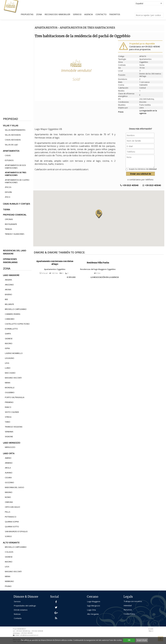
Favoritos (115, 14)
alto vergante (11, 542)
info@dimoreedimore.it (29, 635)
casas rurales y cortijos (16, 204)
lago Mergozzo (94, 606)
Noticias (17, 614)
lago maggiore (11, 275)
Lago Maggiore (94, 601)
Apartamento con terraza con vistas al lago (55, 263)
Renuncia (128, 610)
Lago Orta (91, 610)
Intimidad (128, 606)
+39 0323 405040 (129, 185)
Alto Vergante (93, 614)
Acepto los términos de (143, 169)
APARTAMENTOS (46, 28)
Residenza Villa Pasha (98, 263)
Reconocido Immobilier (57, 14)
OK (129, 640)
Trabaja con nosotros (133, 601)
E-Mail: (17, 635)
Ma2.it (151, 631)
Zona (39, 14)
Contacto (101, 14)
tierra (6, 209)
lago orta (9, 453)
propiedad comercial (15, 215)
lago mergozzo (12, 443)
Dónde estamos (21, 610)
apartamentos (11, 151)
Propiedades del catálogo (25, 606)
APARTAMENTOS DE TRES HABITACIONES (87, 28)
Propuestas (27, 14)
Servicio (77, 14)
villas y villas (11, 125)
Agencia (89, 14)
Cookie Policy (129, 614)
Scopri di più (142, 640)
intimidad (153, 169)
